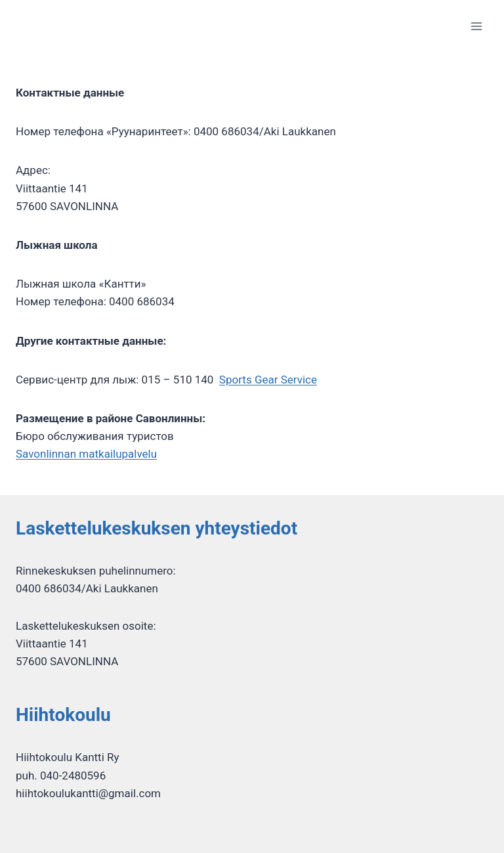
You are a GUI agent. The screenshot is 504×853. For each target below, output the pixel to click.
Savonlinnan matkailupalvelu (86, 454)
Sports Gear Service (268, 380)
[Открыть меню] (476, 26)
